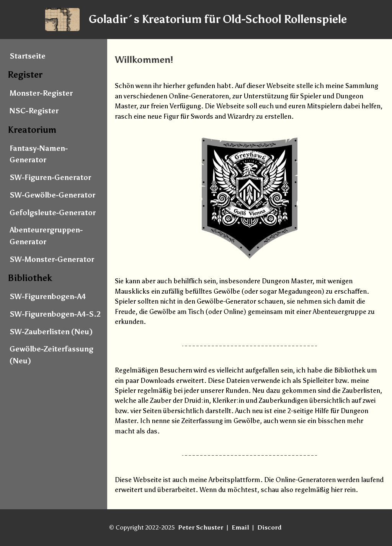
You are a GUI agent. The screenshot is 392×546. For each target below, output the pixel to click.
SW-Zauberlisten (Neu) (51, 332)
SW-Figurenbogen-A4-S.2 (55, 314)
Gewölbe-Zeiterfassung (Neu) (51, 355)
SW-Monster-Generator (52, 259)
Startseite (28, 56)
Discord (269, 527)
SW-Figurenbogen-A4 (48, 297)
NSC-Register (34, 111)
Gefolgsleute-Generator (53, 213)
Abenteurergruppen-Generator (46, 236)
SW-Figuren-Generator (50, 177)
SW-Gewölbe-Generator (52, 195)
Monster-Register (41, 93)
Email (240, 527)
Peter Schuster (201, 527)
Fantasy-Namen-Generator (39, 154)
